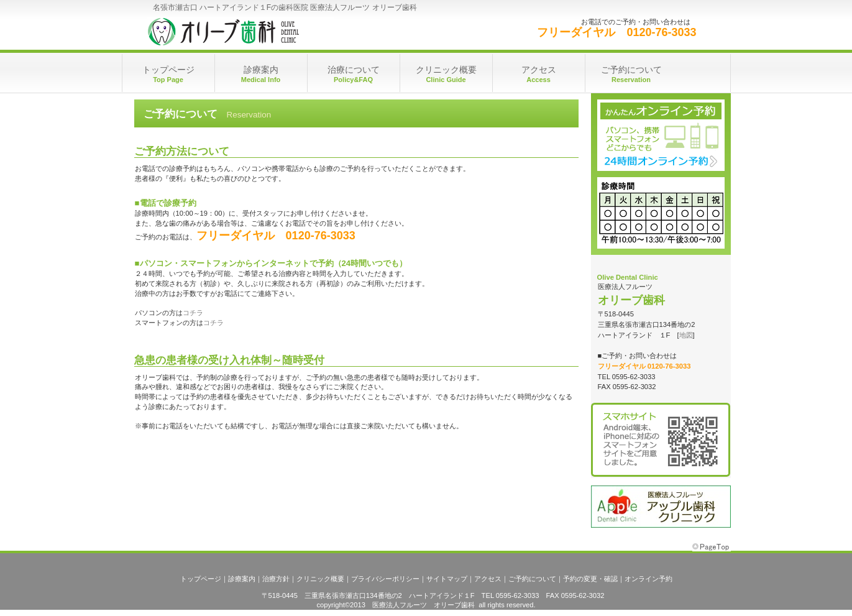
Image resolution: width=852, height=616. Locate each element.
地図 (686, 335)
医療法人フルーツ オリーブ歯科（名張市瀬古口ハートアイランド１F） (271, 31)
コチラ (193, 313)
